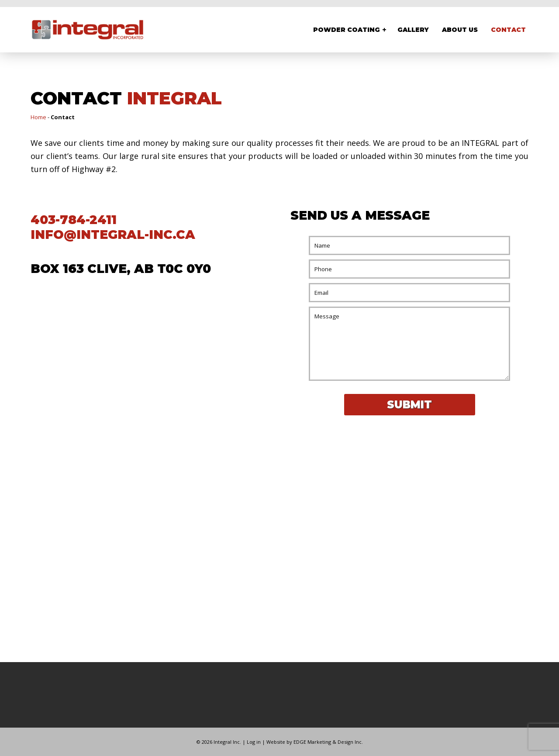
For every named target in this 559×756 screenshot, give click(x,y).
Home (38, 117)
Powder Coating (347, 30)
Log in (254, 742)
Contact (508, 30)
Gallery (413, 30)
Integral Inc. (227, 742)
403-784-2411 (74, 220)
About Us (460, 30)
